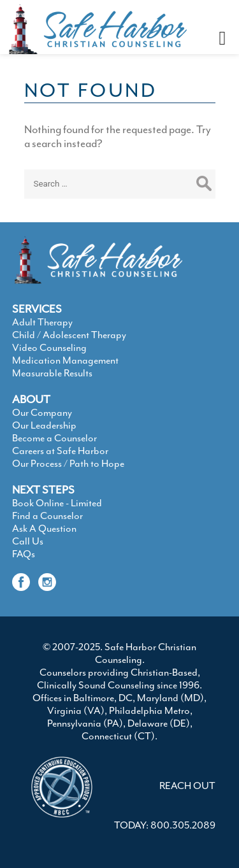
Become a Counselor (54, 438)
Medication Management (65, 360)
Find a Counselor (47, 516)
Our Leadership (44, 425)
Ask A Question (44, 529)
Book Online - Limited (57, 503)
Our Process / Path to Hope (68, 464)
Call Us (28, 541)
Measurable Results (52, 373)
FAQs (24, 554)
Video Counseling (49, 348)
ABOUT (31, 399)
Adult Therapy (42, 322)
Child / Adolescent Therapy (69, 335)
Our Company (42, 413)
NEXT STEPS (43, 490)
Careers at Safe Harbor (60, 451)
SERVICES (37, 309)
